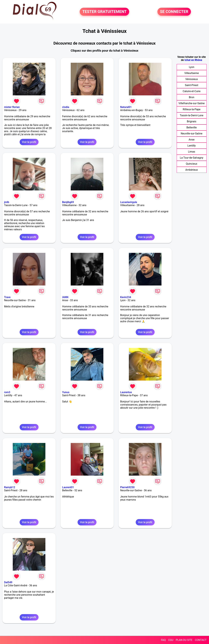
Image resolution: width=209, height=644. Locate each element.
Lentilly (192, 146)
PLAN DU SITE (184, 640)
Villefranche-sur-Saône (192, 103)
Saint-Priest (192, 85)
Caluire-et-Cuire (192, 91)
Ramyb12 (10, 487)
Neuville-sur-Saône (192, 134)
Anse (192, 140)
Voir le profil (29, 142)
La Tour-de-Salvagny (192, 158)
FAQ (163, 640)
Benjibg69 (68, 202)
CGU (171, 640)
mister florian (12, 107)
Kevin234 (126, 297)
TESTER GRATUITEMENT (104, 12)
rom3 (7, 392)
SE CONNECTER (174, 12)
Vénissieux (192, 79)
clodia (66, 107)
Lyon (192, 67)
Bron (192, 97)
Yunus (66, 392)
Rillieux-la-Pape (192, 109)
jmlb (7, 202)
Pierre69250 (127, 487)
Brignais (192, 121)
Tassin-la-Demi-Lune (192, 115)
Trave (7, 297)
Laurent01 (68, 487)
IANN (65, 297)
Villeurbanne (192, 73)
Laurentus (126, 392)
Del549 (8, 582)
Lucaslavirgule (129, 202)
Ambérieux (192, 170)
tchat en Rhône (193, 60)
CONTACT (201, 640)
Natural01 (126, 107)
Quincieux (192, 164)
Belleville (192, 127)
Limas (192, 152)
